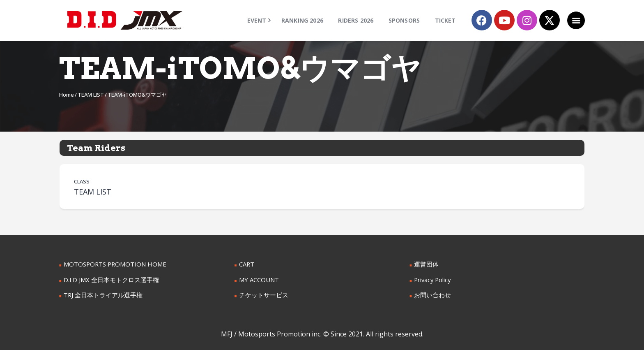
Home (67, 95)
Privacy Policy (432, 279)
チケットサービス (262, 294)
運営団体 (425, 264)
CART (246, 264)
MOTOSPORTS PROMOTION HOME (112, 264)
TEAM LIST (91, 95)
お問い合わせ (431, 294)
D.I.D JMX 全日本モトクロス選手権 (109, 279)
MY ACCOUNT (258, 279)
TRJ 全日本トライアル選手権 (101, 294)
